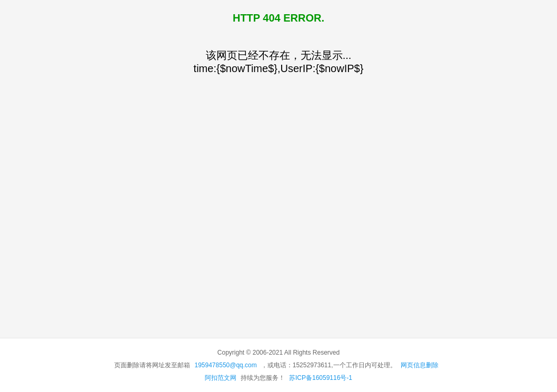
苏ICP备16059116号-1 (321, 378)
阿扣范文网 (221, 378)
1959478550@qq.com (225, 365)
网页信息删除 (420, 365)
